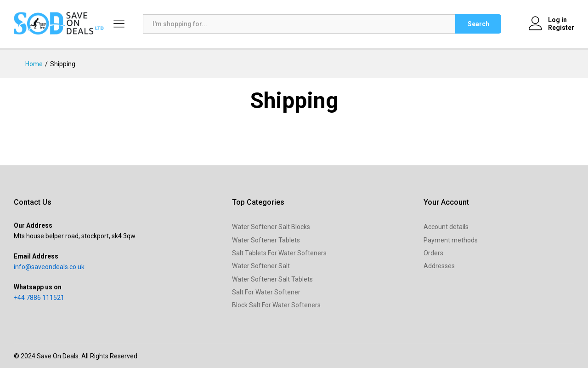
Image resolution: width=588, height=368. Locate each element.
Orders (433, 253)
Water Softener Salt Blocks (271, 227)
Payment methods (451, 240)
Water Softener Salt (261, 266)
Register (561, 28)
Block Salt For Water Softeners (276, 305)
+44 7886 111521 (39, 298)
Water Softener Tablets (266, 240)
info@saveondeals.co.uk (49, 267)
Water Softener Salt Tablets (272, 279)
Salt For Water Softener (266, 292)
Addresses (439, 266)
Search (478, 24)
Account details (446, 227)
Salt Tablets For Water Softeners (279, 253)
